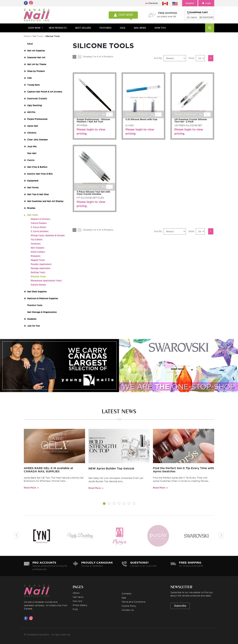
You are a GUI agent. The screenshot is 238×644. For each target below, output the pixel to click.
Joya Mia (32, 146)
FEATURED (105, 28)
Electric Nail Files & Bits (40, 174)
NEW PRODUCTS (58, 28)
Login (206, 3)
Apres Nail (33, 126)
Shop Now (34, 28)
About (76, 593)
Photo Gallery (80, 605)
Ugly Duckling (35, 105)
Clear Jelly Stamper (38, 140)
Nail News (78, 597)
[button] (104, 504)
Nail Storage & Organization (42, 312)
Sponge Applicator (41, 268)
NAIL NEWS (140, 28)
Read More (30, 488)
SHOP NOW (59, 369)
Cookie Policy (129, 606)
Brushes (31, 208)
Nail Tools (38, 36)
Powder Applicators (41, 264)
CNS (29, 78)
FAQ (75, 609)
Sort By (158, 58)
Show (191, 58)
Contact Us (128, 610)
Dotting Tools (38, 272)
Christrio (32, 133)
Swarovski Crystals (37, 98)
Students (32, 319)
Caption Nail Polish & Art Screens (45, 92)
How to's (77, 601)
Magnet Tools (38, 260)
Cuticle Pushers (39, 223)
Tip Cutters (37, 240)
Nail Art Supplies (36, 51)
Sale (124, 598)
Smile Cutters (38, 252)
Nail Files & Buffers (37, 167)
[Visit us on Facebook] (26, 618)
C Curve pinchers (40, 231)
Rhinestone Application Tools (46, 281)
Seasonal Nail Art (36, 57)
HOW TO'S (160, 28)
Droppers (35, 256)
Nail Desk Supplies (37, 292)
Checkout (153, 3)
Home (27, 36)
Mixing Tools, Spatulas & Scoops (48, 235)
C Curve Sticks (38, 227)
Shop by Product (36, 71)
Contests (126, 594)
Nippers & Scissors (40, 219)
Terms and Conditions (133, 602)
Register (190, 3)
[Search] (210, 28)
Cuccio (31, 160)
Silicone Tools (38, 276)
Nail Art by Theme (37, 64)
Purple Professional (37, 119)
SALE (123, 28)
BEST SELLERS (83, 28)
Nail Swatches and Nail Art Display (45, 201)
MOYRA (31, 112)
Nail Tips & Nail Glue (38, 194)
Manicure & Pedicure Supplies (43, 298)
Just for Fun (34, 326)
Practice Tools (35, 305)
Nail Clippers (37, 248)
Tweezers (36, 244)
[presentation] (17, 536)
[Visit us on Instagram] (32, 618)
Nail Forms (33, 187)
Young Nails (34, 85)
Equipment (33, 181)
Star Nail (32, 153)
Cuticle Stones (38, 285)
